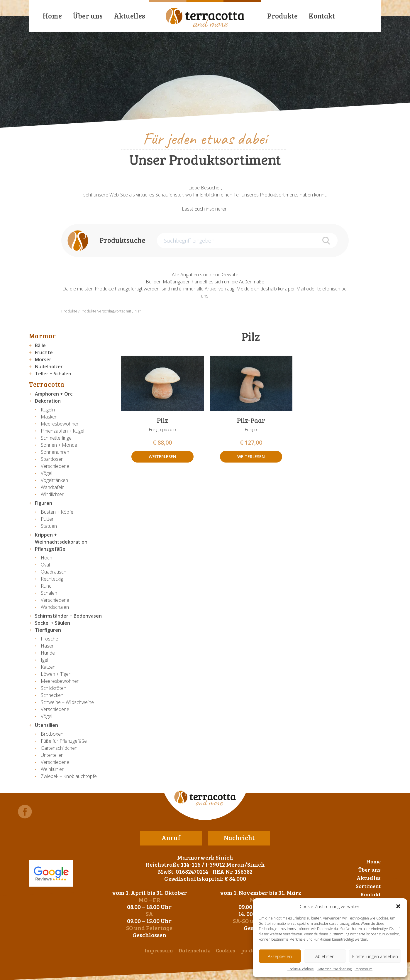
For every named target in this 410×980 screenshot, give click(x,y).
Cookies (226, 950)
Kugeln (48, 410)
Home (52, 16)
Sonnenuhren (55, 452)
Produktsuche (122, 240)
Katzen (48, 667)
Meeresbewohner (60, 424)
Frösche (49, 639)
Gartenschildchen (59, 748)
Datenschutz (194, 950)
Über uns (88, 16)
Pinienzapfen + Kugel (62, 431)
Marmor (43, 336)
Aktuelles (129, 16)
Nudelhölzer (49, 367)
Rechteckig (52, 579)
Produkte (282, 16)
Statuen (49, 526)
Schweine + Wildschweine (67, 702)
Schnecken (52, 695)
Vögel (46, 473)
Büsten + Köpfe (57, 512)
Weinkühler (52, 769)
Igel (44, 660)
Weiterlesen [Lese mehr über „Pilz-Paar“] (251, 457)
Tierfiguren (48, 630)
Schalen (49, 593)
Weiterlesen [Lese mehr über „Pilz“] (162, 457)
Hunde (48, 653)
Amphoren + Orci (54, 394)
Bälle (40, 345)
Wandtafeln (53, 487)
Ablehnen (325, 956)
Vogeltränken (54, 480)
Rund (46, 586)
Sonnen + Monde (59, 445)
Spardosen (52, 459)
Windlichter (52, 494)
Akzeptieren (280, 956)
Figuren (44, 503)
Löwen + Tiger (56, 674)
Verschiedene (55, 466)
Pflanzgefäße (50, 549)
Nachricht (239, 838)
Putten (48, 519)
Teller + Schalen (53, 374)
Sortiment (368, 886)
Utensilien (46, 725)
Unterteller (52, 755)
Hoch (46, 558)
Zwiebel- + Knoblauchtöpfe (69, 776)
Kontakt (322, 16)
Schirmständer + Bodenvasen (68, 616)
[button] (398, 906)
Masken (49, 417)
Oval (45, 565)
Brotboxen (52, 734)
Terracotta (47, 384)
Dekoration (48, 401)
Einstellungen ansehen (375, 956)
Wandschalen (55, 607)
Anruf (171, 838)
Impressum (364, 969)
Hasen (48, 646)
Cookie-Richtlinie (301, 969)
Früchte (44, 352)
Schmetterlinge (56, 438)
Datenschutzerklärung (334, 969)
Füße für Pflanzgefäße (64, 741)
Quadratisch (54, 572)
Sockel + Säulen (52, 623)
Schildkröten (54, 688)
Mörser (43, 359)
